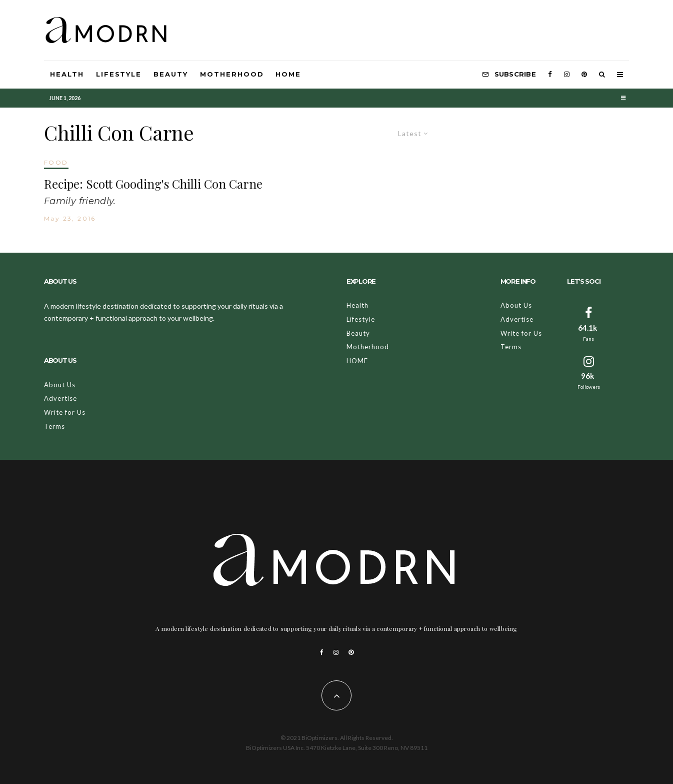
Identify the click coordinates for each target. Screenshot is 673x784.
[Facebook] (550, 75)
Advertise (60, 398)
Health (67, 74)
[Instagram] (567, 75)
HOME (288, 74)
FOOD (56, 162)
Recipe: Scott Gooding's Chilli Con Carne (153, 184)
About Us (60, 385)
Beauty (171, 74)
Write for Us (65, 412)
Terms (54, 426)
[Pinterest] (584, 75)
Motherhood (232, 74)
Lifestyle (119, 74)
